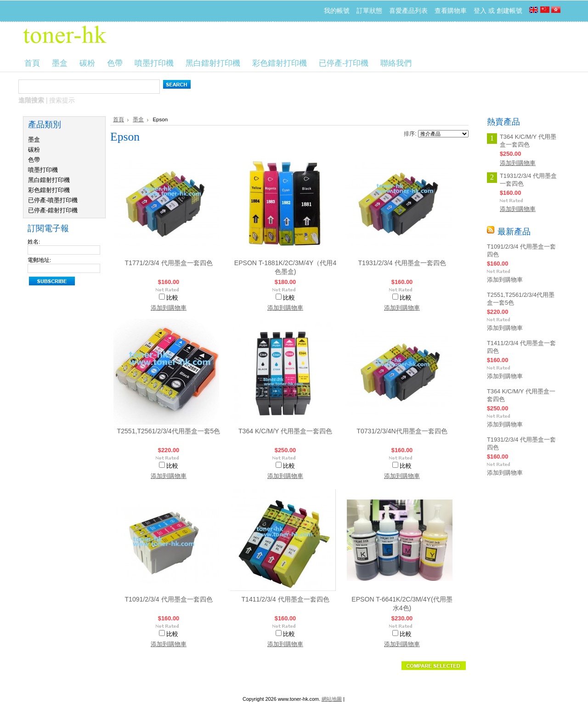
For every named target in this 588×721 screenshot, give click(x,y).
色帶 (34, 160)
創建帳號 (509, 11)
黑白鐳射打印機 (49, 180)
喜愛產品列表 (408, 11)
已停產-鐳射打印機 (53, 210)
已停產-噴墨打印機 (53, 200)
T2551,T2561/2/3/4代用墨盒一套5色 (169, 431)
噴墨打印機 (43, 170)
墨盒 (34, 139)
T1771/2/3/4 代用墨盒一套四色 (168, 263)
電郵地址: (39, 260)
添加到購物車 (169, 308)
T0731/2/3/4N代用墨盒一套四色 (402, 431)
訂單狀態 (369, 11)
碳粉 (34, 150)
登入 (480, 11)
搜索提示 (62, 100)
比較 (172, 298)
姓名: (34, 242)
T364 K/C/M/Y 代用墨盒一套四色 (285, 431)
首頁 (119, 119)
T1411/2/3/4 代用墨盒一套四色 (285, 599)
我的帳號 (337, 11)
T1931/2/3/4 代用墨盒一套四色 (402, 263)
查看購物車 (451, 11)
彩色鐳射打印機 (49, 190)
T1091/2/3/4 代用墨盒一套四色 (168, 599)
